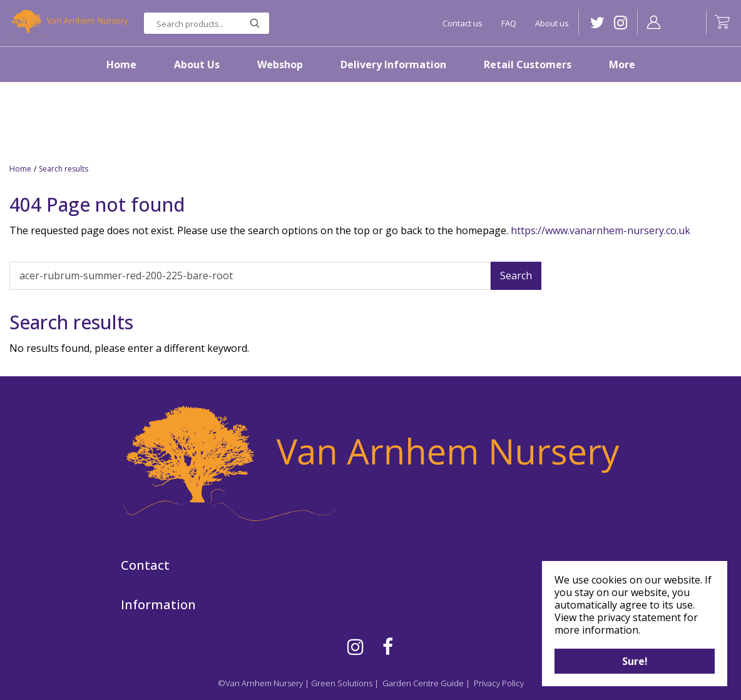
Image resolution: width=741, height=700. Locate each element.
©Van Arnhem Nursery (260, 683)
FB (388, 647)
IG (621, 23)
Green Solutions (342, 683)
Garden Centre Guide (423, 683)
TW (597, 23)
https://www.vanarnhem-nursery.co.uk (600, 230)
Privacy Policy (499, 683)
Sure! (635, 661)
